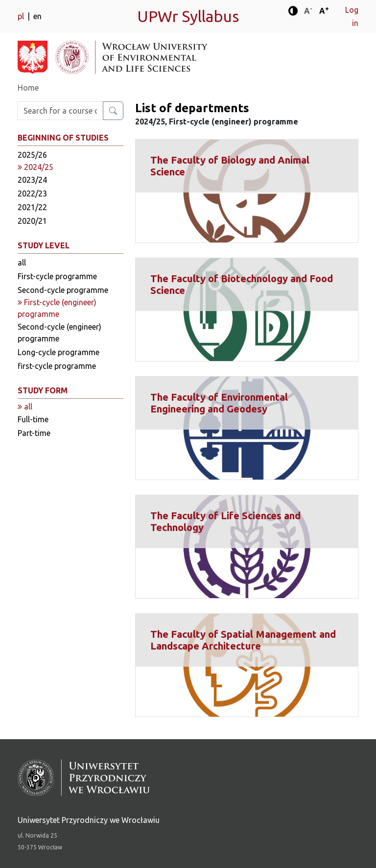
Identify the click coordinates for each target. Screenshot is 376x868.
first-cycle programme (57, 366)
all (22, 263)
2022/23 (32, 193)
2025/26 (32, 155)
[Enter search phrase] (60, 111)
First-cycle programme (57, 276)
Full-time (33, 419)
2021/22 (32, 207)
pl (22, 16)
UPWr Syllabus (188, 16)
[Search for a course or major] (113, 111)
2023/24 (32, 180)
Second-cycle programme (63, 290)
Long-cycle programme (59, 352)
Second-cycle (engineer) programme (59, 333)
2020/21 (32, 221)
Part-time (34, 433)
